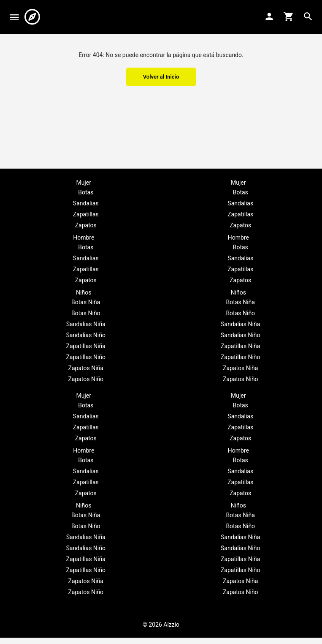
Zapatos (86, 225)
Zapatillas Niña (86, 346)
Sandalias (86, 203)
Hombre (84, 237)
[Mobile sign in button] (269, 16)
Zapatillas (86, 214)
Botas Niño (86, 313)
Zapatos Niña (86, 368)
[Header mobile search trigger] (308, 16)
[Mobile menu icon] (14, 17)
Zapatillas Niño (86, 357)
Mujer (84, 183)
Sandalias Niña (86, 324)
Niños (84, 292)
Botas (86, 192)
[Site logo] (33, 17)
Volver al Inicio (161, 77)
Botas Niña (86, 302)
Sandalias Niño (86, 335)
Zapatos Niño (86, 379)
